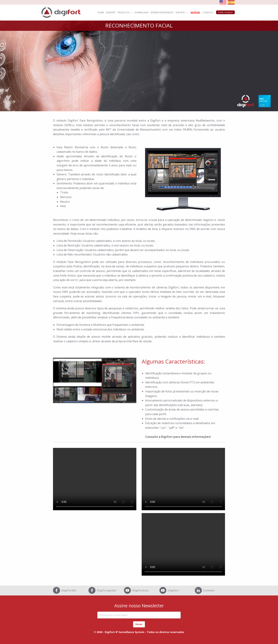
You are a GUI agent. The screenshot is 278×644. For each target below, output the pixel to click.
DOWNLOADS (141, 12)
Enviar (139, 624)
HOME (101, 12)
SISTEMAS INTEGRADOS (162, 12)
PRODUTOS (125, 12)
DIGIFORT (111, 12)
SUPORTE (182, 12)
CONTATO (208, 12)
